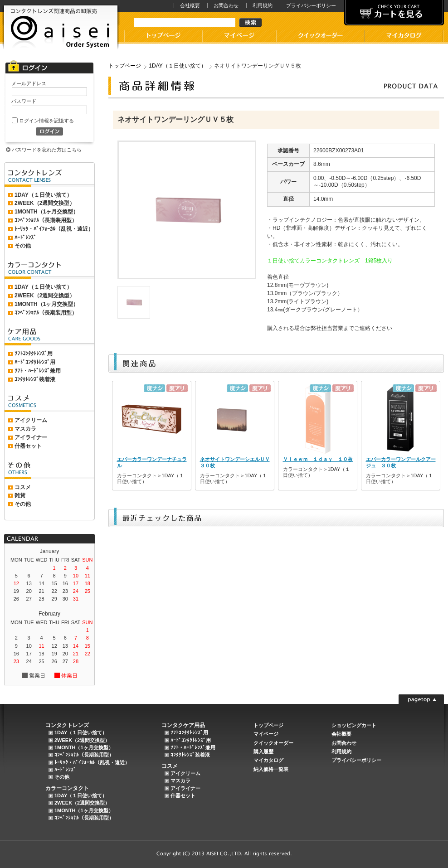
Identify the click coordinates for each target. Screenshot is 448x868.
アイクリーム (31, 420)
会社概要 (190, 5)
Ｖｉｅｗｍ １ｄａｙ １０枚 (318, 459)
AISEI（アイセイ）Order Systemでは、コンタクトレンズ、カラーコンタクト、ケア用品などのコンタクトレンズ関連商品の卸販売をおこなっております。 (61, 27)
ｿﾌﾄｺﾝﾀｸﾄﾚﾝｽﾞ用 (34, 354)
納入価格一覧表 (271, 769)
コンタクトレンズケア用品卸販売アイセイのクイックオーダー (320, 37)
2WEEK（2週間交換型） (45, 203)
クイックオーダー (273, 743)
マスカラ (25, 429)
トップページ (125, 66)
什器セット (28, 446)
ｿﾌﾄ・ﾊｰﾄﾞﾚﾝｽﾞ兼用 (38, 371)
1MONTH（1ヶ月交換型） (46, 212)
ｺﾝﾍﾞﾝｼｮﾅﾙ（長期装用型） (46, 220)
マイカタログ (404, 37)
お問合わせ (226, 5)
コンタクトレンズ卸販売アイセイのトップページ (163, 37)
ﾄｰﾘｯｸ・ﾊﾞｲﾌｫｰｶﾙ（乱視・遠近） (54, 229)
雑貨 (20, 495)
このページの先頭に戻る (421, 699)
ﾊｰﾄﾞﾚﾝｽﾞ (25, 238)
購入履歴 (263, 752)
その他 (23, 246)
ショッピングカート (354, 725)
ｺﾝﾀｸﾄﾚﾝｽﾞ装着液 (35, 379)
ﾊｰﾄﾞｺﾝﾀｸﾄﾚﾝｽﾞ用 (35, 362)
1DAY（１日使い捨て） (43, 195)
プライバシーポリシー (311, 5)
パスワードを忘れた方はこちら (47, 150)
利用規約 (263, 5)
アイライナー (31, 437)
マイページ (239, 37)
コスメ (23, 487)
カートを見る (394, 13)
